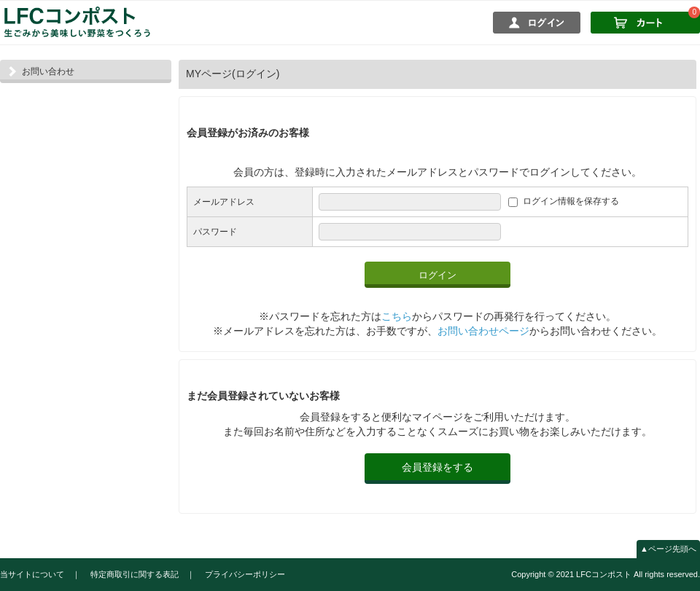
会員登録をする (437, 467)
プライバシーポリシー (245, 574)
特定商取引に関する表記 (135, 574)
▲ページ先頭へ (668, 549)
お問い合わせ (48, 71)
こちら (397, 316)
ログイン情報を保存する (571, 202)
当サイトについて (32, 574)
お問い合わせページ (483, 331)
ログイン (437, 275)
